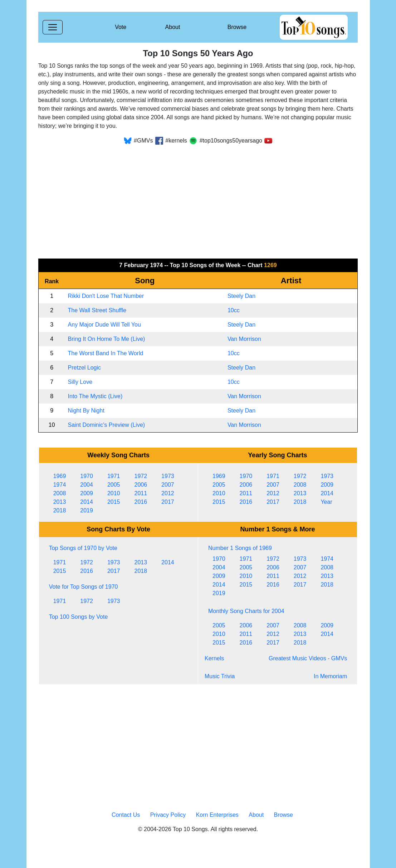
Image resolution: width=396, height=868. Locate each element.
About (173, 27)
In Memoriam (330, 676)
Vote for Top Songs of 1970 (84, 587)
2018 (60, 510)
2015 (114, 502)
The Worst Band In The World (106, 353)
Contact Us (126, 815)
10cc (234, 310)
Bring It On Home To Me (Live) (107, 339)
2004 (87, 485)
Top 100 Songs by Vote (79, 617)
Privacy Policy (168, 815)
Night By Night (86, 411)
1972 (141, 476)
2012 (168, 493)
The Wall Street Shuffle (97, 310)
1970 (87, 476)
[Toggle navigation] (53, 27)
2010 (114, 493)
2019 (87, 510)
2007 (168, 485)
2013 (60, 502)
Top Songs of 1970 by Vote (83, 548)
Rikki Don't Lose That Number (106, 296)
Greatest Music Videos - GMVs (308, 658)
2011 (141, 493)
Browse (237, 27)
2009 (87, 493)
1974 (60, 485)
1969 (60, 476)
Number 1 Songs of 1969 (240, 548)
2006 (141, 485)
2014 (87, 502)
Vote (121, 27)
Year (326, 502)
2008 (60, 493)
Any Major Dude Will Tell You (104, 325)
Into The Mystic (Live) (95, 396)
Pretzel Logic (85, 368)
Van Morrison (244, 339)
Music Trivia (220, 676)
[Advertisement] (198, 199)
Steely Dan (241, 296)
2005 (114, 485)
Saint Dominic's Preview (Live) (107, 425)
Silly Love (80, 382)
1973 (168, 476)
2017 (168, 502)
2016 (141, 502)
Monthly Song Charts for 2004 (246, 611)
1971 (114, 476)
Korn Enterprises (217, 815)
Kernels (214, 658)
